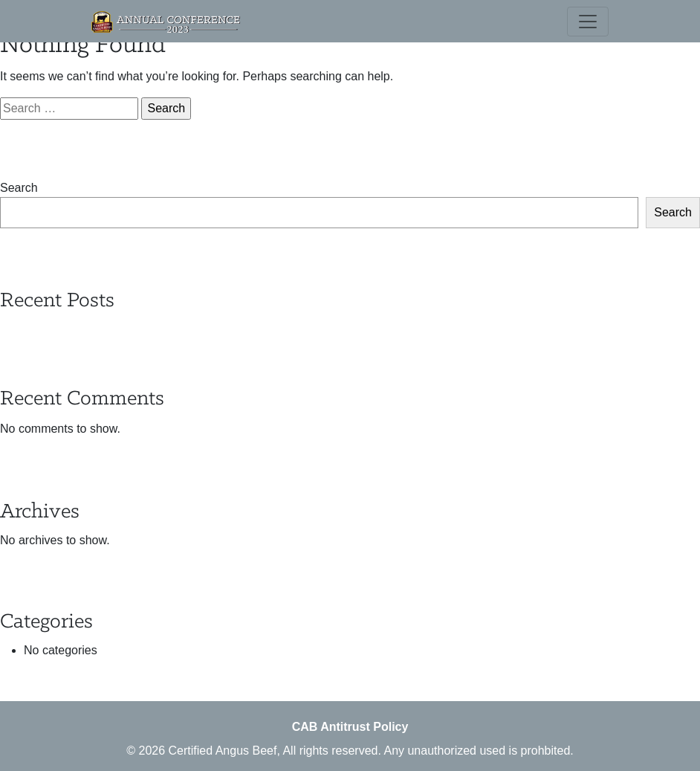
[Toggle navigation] (588, 22)
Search (19, 188)
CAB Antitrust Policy (350, 727)
